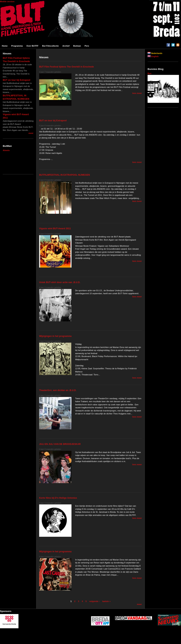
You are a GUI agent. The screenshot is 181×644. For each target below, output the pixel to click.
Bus (150, 73)
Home (5, 46)
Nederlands (155, 53)
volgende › (94, 601)
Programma (17, 46)
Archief (66, 46)
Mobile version (7, 1)
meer (31, 133)
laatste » (106, 601)
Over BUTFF (32, 46)
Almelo (6, 150)
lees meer (137, 93)
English (153, 56)
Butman (77, 46)
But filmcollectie (50, 46)
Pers (87, 46)
